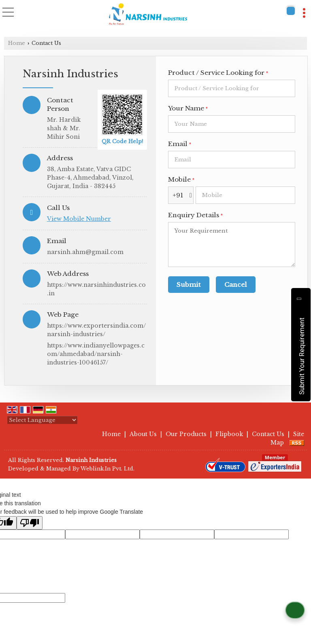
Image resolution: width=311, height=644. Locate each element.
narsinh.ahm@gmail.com (85, 252)
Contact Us (268, 434)
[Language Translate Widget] (42, 420)
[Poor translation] (30, 523)
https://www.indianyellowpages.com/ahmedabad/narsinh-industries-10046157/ (96, 354)
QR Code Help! (122, 141)
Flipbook (229, 434)
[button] (79, 219)
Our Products (186, 434)
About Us (143, 434)
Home (17, 43)
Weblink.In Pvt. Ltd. (108, 469)
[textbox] (232, 88)
